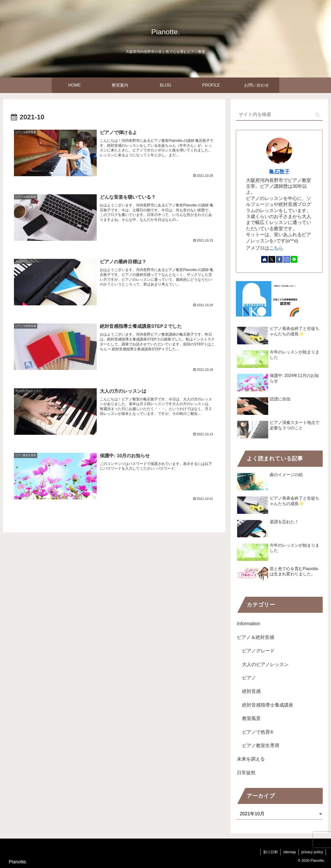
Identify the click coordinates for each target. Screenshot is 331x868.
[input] (279, 115)
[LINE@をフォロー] (294, 259)
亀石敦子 (279, 172)
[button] (317, 115)
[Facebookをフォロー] (279, 259)
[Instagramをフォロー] (287, 259)
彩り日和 (270, 852)
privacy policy (312, 852)
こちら (276, 248)
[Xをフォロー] (272, 259)
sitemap (289, 852)
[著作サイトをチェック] (265, 259)
